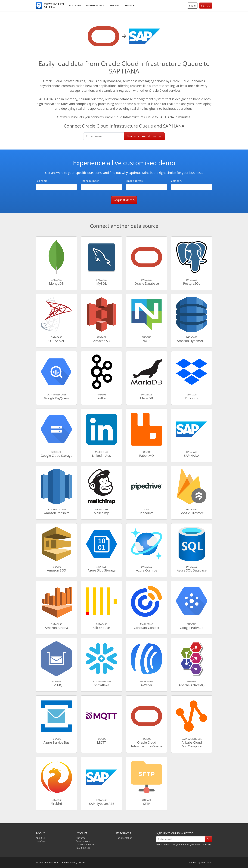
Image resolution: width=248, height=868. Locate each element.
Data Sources (83, 841)
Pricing (114, 5)
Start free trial (144, 136)
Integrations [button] (94, 5)
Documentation (124, 838)
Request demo (124, 200)
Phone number (90, 181)
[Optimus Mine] (50, 6)
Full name (42, 181)
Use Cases (41, 841)
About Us (41, 838)
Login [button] (192, 6)
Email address (134, 181)
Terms (82, 863)
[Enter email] (104, 136)
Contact (129, 5)
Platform (75, 5)
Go (208, 839)
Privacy (73, 863)
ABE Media (207, 863)
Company (177, 181)
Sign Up (206, 6)
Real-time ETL (83, 848)
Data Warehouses (85, 845)
